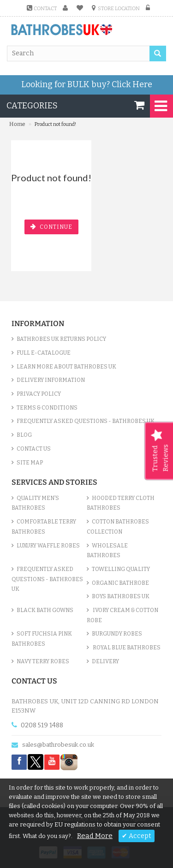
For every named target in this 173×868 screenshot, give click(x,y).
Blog (24, 435)
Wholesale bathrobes (107, 551)
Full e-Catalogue (44, 353)
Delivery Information (51, 380)
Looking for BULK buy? (87, 84)
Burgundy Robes (117, 634)
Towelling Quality (121, 569)
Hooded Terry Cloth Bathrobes (121, 503)
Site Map (30, 463)
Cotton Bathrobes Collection (118, 527)
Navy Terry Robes (43, 661)
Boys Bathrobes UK (121, 596)
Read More (95, 836)
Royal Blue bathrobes (126, 648)
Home (17, 124)
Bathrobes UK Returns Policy (61, 339)
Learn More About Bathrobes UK (66, 367)
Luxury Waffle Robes (48, 546)
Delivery (105, 661)
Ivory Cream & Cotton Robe (122, 615)
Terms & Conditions (47, 408)
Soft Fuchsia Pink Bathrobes (42, 639)
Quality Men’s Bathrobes (35, 503)
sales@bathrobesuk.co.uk (58, 745)
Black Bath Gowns (45, 610)
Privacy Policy (39, 394)
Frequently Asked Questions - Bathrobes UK (86, 421)
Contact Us (34, 449)
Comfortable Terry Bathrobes (44, 527)
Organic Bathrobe (120, 583)
